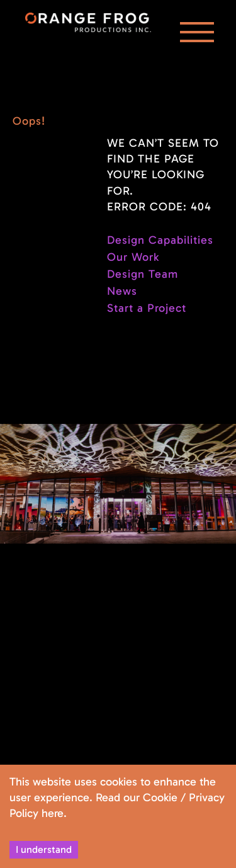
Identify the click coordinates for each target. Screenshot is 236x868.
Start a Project (147, 308)
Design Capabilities (160, 240)
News (122, 291)
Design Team (143, 274)
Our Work (133, 257)
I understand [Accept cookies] (44, 849)
